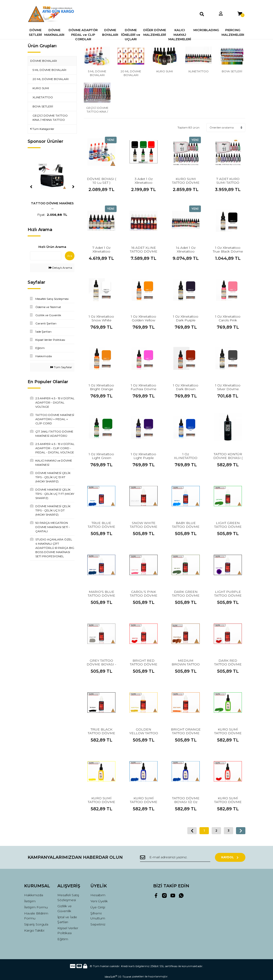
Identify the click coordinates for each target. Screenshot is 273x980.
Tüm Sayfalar (61, 367)
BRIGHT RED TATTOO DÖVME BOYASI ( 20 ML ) (144, 664)
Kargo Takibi (34, 930)
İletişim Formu (36, 907)
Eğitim (63, 939)
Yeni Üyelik (99, 901)
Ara (70, 256)
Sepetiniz (98, 924)
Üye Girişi (98, 907)
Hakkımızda (34, 895)
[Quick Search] (46, 256)
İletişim (30, 901)
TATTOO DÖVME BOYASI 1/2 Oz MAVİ (186, 802)
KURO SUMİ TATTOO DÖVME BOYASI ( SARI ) (101, 802)
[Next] (73, 187)
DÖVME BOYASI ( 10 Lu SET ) (101, 181)
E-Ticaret (125, 977)
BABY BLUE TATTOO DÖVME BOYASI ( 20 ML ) (186, 527)
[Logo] (52, 14)
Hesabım (98, 895)
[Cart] (240, 14)
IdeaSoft (111, 976)
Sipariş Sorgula (36, 924)
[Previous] (31, 187)
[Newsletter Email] (175, 857)
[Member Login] (221, 14)
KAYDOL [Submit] (230, 857)
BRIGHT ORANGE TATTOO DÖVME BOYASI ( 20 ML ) (186, 733)
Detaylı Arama (60, 268)
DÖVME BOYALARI (44, 61)
